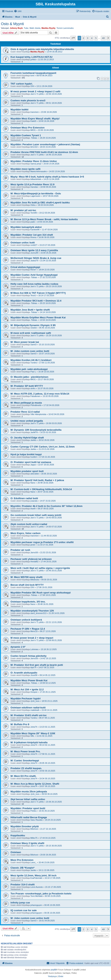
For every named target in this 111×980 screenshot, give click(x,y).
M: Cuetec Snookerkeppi (25, 761)
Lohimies (35, 649)
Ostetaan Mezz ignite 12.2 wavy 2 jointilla (34, 250)
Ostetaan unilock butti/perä (26, 620)
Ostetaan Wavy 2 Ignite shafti (27, 843)
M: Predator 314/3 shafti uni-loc (29, 715)
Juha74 (34, 727)
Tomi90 (34, 213)
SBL (32, 736)
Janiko (33, 870)
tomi (32, 75)
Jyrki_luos (35, 701)
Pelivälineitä (36, 405)
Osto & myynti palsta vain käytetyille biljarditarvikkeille (42, 49)
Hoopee (34, 692)
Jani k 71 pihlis (37, 94)
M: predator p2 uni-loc (23, 210)
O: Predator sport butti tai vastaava (31, 462)
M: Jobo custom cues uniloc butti (30, 351)
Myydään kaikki (19, 110)
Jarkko (33, 440)
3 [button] (88, 38)
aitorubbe (35, 474)
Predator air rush (20, 550)
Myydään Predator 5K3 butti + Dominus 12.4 (36, 301)
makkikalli (35, 710)
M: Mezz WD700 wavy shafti (27, 577)
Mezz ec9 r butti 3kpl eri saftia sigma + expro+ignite (40, 568)
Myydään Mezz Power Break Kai (29, 680)
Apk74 (33, 667)
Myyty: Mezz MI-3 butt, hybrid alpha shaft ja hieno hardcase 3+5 (47, 177)
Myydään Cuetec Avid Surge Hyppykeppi (34, 275)
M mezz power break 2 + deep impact (32, 638)
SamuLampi (36, 164)
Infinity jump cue (20, 903)
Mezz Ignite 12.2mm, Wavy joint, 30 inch (34, 875)
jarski (33, 545)
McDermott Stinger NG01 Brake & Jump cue (36, 258)
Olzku (33, 205)
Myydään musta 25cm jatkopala (29, 792)
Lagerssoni (35, 196)
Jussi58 (34, 675)
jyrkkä (33, 59)
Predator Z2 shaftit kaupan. (26, 768)
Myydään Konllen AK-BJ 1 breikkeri (31, 360)
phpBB (54, 970)
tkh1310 (34, 147)
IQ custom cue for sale (24, 910)
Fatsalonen (35, 396)
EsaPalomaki (36, 878)
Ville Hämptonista (38, 414)
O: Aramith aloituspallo (24, 673)
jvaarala (34, 501)
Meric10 (34, 631)
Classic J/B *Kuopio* (23, 868)
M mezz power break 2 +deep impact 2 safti (35, 91)
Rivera (33, 237)
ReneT (34, 270)
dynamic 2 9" (18, 647)
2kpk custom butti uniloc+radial (29, 524)
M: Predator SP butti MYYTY (27, 386)
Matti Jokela (35, 28)
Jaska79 (34, 261)
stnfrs (33, 388)
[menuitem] (18, 11)
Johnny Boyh (16, 28)
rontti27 (34, 245)
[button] (73, 38)
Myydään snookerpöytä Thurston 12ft (32, 611)
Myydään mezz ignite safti (25, 169)
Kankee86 (35, 230)
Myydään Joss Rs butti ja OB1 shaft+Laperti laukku (40, 203)
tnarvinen (35, 112)
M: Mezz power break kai (25, 342)
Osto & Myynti (12, 24)
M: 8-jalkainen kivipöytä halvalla (29, 742)
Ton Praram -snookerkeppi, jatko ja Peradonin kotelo (41, 894)
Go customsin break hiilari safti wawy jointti (36, 515)
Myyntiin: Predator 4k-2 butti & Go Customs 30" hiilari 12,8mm (47, 506)
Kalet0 (33, 121)
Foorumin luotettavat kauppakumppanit (33, 73)
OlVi (32, 86)
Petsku (34, 811)
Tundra (34, 363)
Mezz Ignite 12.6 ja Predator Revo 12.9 (32, 184)
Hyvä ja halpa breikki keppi (26, 454)
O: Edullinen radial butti (24, 498)
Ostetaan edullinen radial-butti (28, 708)
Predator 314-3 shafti (23, 885)
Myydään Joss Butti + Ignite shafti (30, 310)
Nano (33, 483)
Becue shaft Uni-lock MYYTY (27, 585)
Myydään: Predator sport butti (28, 808)
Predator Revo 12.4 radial (25, 412)
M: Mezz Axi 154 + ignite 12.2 (27, 689)
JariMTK (34, 432)
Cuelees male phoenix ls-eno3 (28, 100)
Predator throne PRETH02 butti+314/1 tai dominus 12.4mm (44, 152)
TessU (33, 295)
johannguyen (36, 905)
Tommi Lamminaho (65, 28)
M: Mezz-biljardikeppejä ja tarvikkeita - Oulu (36, 193)
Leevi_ (33, 862)
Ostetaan (16, 852)
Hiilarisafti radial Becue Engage (29, 817)
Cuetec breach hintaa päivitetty (29, 656)
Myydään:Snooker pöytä (25, 826)
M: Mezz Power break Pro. (25, 751)
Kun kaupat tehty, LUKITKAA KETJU (31, 57)
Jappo (33, 465)
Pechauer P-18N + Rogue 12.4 (28, 629)
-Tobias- (34, 138)
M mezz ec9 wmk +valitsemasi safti (31, 333)
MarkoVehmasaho (39, 171)
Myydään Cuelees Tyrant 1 (26, 135)
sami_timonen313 (39, 613)
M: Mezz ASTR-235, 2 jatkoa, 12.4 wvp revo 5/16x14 (40, 394)
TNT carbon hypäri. (22, 84)
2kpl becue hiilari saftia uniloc (28, 799)
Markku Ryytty (48, 28)
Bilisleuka (35, 580)
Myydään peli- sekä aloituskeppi (29, 369)
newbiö (34, 328)
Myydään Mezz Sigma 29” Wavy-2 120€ (33, 733)
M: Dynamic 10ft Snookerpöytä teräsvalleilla (36, 430)
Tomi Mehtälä (36, 896)
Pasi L (33, 372)
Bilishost (34, 829)
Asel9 (33, 509)
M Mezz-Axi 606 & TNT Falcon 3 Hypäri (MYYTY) (38, 293)
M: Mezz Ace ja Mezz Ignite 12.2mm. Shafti (35, 784)
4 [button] (92, 38)
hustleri (34, 457)
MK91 (33, 130)
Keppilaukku (18, 835)
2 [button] (83, 38)
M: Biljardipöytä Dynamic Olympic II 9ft (33, 325)
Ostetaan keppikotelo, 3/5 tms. (28, 602)
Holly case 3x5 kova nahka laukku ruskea (34, 284)
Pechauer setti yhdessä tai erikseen (31, 559)
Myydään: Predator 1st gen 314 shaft (32, 235)
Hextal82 (34, 562)
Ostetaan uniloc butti (23, 243)
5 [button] (96, 38)
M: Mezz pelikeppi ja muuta (26, 403)
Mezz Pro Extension (22, 860)
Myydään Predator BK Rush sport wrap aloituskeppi (41, 593)
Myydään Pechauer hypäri (26, 699)
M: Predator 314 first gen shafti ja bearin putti (37, 665)
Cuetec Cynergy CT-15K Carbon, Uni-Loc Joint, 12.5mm (43, 447)
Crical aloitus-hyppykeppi (25, 267)
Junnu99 (34, 253)
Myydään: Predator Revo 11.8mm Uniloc (34, 161)
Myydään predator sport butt (27, 471)
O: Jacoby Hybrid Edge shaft (27, 438)
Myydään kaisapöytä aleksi (26, 227)
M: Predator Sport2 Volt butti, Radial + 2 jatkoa (37, 480)
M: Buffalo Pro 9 (20, 724)
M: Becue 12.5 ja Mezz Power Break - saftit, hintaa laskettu (44, 219)
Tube (26, 28)
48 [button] (103, 38)
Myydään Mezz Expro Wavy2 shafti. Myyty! (35, 119)
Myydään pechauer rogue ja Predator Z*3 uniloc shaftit (42, 542)
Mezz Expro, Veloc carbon (25, 533)
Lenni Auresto (37, 887)
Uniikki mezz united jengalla (27, 421)
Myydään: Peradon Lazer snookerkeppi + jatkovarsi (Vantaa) (45, 144)
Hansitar (34, 187)
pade (33, 222)
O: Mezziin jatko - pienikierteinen (29, 377)
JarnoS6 (34, 552)
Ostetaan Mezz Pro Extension (28, 128)
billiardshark (36, 179)
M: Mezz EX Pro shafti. (23, 776)
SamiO (34, 345)
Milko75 (34, 838)
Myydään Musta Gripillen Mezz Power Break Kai (38, 317)
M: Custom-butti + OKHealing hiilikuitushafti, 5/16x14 (41, 489)
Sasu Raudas (37, 820)
